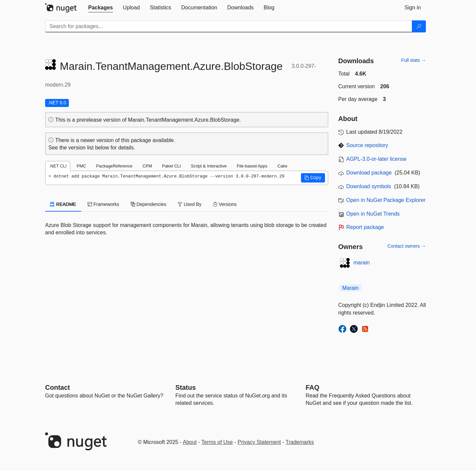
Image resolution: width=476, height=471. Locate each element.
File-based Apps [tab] (252, 166)
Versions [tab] (225, 204)
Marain (351, 288)
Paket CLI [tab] (171, 166)
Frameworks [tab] (103, 204)
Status (186, 387)
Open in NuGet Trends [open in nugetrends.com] (373, 214)
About (190, 442)
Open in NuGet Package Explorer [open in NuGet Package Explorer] (386, 200)
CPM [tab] (147, 166)
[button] (313, 178)
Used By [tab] (190, 204)
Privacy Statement (259, 442)
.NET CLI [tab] (58, 166)
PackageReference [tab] (114, 166)
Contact (57, 387)
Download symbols (369, 186)
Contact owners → (407, 246)
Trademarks (300, 442)
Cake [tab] (282, 166)
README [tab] (63, 204)
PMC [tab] (81, 166)
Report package (365, 227)
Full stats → (414, 60)
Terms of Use (217, 442)
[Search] (419, 26)
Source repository (367, 145)
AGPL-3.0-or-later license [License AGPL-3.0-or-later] (377, 159)
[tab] (101, 8)
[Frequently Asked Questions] (312, 387)
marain (362, 263)
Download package (369, 173)
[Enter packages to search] (229, 26)
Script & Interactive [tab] (209, 166)
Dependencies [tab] (148, 204)
